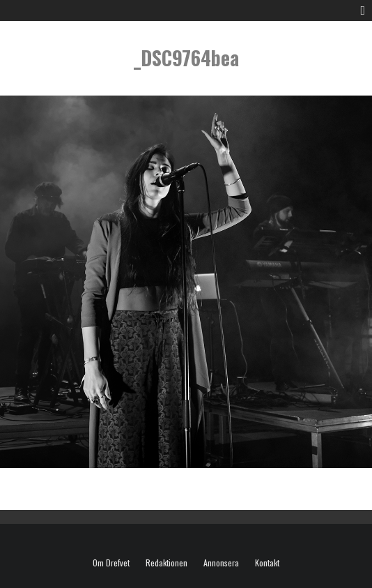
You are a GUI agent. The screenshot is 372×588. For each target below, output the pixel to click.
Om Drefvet (111, 563)
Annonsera (221, 563)
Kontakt (267, 563)
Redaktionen (166, 563)
